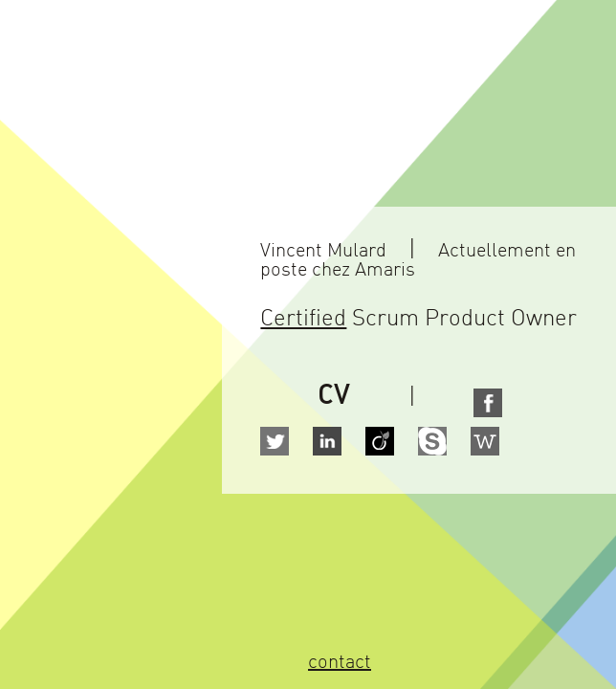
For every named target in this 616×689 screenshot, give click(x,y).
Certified (303, 320)
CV (334, 397)
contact (340, 664)
